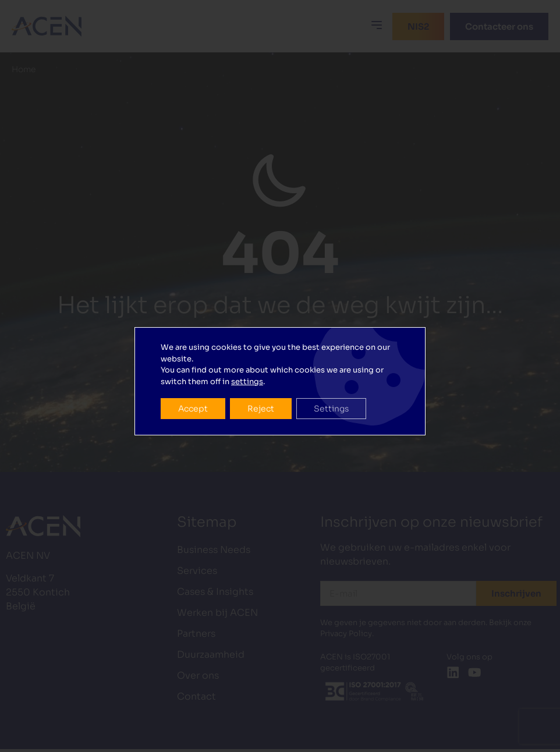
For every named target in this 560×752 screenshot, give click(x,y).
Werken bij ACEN (217, 613)
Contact (196, 696)
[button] (377, 25)
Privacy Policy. (347, 634)
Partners (196, 634)
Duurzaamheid (211, 655)
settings (247, 367)
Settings (331, 394)
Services (197, 571)
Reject (261, 394)
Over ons (198, 675)
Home (24, 70)
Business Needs (214, 550)
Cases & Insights (215, 592)
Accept (193, 394)
